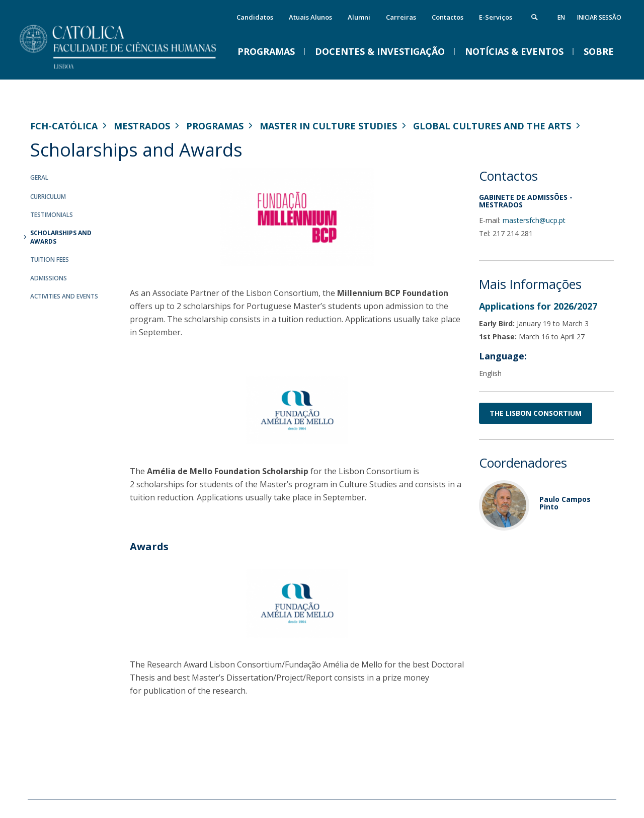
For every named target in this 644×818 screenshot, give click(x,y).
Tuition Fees (50, 259)
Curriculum (48, 197)
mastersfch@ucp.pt (534, 220)
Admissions (49, 278)
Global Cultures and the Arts (492, 126)
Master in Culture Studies (328, 126)
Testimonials (52, 215)
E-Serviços (496, 17)
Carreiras (401, 17)
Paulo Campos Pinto (565, 503)
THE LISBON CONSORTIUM (536, 413)
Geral (39, 177)
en (561, 17)
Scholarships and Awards (61, 237)
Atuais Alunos (310, 17)
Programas (215, 126)
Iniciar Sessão (599, 17)
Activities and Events (64, 296)
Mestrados (142, 126)
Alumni (359, 17)
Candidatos (255, 17)
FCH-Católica (64, 126)
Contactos (448, 17)
